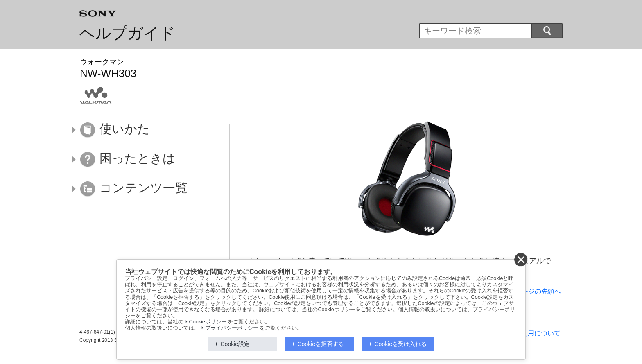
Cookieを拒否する (321, 344)
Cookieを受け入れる (401, 344)
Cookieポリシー (208, 322)
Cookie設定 (235, 344)
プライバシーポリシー (232, 328)
